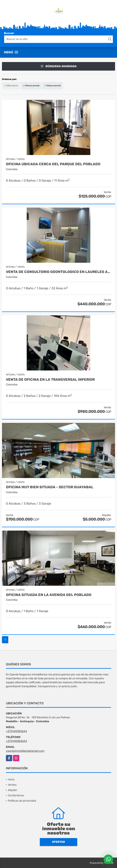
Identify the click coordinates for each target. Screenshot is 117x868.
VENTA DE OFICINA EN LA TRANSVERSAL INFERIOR (50, 380)
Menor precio (31, 86)
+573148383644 (16, 731)
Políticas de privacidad (22, 801)
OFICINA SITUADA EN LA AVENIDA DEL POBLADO (49, 595)
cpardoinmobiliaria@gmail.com (25, 751)
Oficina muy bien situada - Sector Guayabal (50, 487)
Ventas (12, 785)
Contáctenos (16, 795)
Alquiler (13, 790)
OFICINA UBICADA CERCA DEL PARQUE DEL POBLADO (53, 164)
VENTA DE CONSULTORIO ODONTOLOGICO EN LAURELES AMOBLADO (58, 272)
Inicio (11, 779)
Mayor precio (52, 86)
